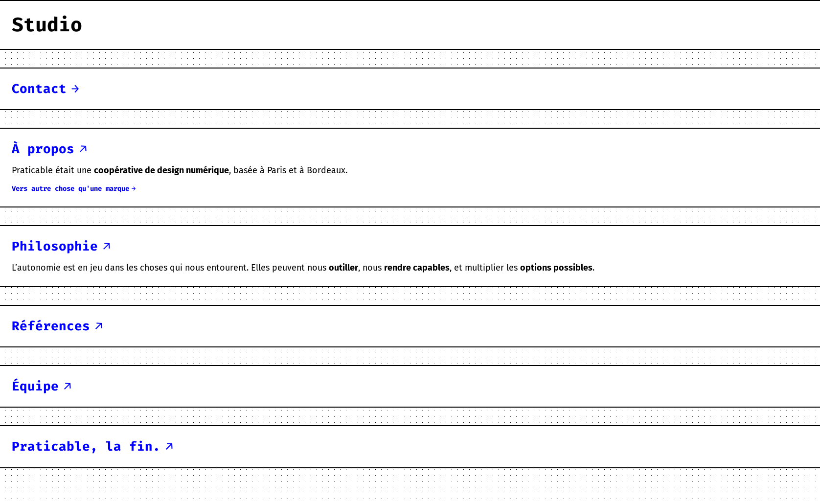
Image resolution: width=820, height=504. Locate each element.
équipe (35, 386)
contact (39, 89)
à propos (43, 149)
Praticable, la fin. (86, 446)
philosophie (55, 246)
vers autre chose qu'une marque (70, 189)
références (51, 326)
